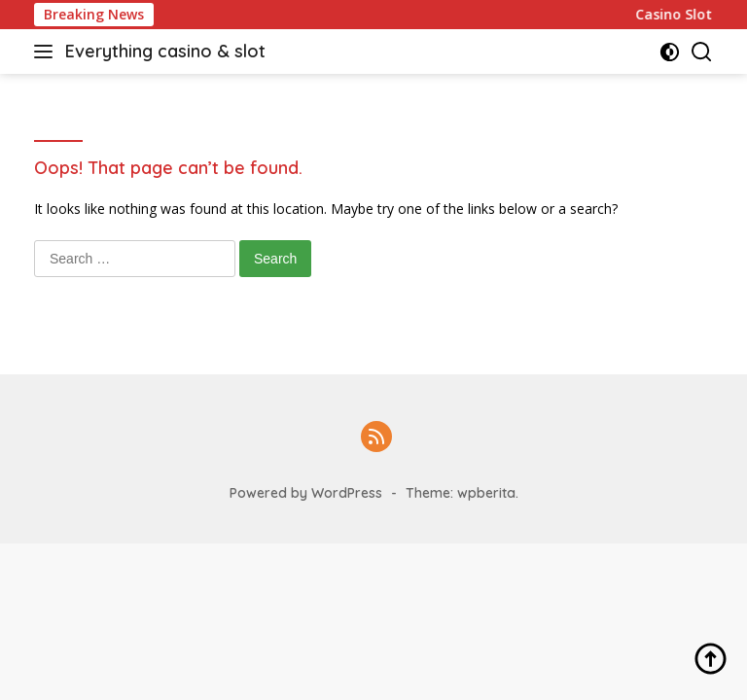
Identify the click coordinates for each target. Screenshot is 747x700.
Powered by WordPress (306, 493)
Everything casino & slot (165, 51)
